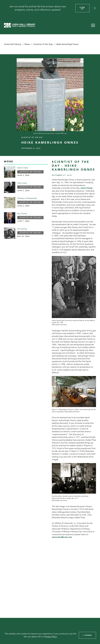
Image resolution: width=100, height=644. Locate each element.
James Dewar (86, 188)
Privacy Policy (51, 637)
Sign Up (82, 8)
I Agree (87, 635)
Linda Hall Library (13, 44)
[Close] (95, 8)
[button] (93, 25)
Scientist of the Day (43, 44)
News (27, 44)
